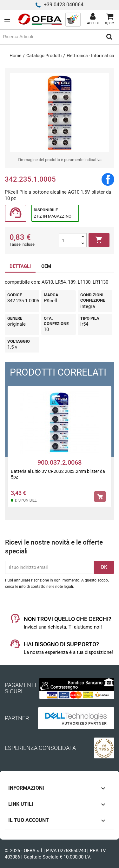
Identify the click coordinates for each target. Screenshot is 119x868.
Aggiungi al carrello (99, 240)
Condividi (108, 179)
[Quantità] (69, 240)
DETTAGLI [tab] (20, 266)
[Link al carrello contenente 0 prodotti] (110, 20)
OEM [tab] (46, 266)
